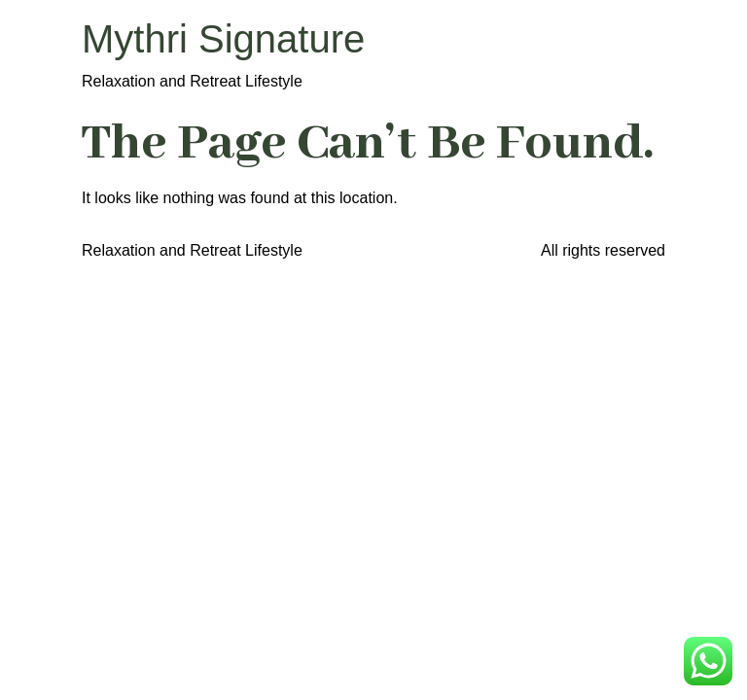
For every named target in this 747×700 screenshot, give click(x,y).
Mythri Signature (223, 39)
